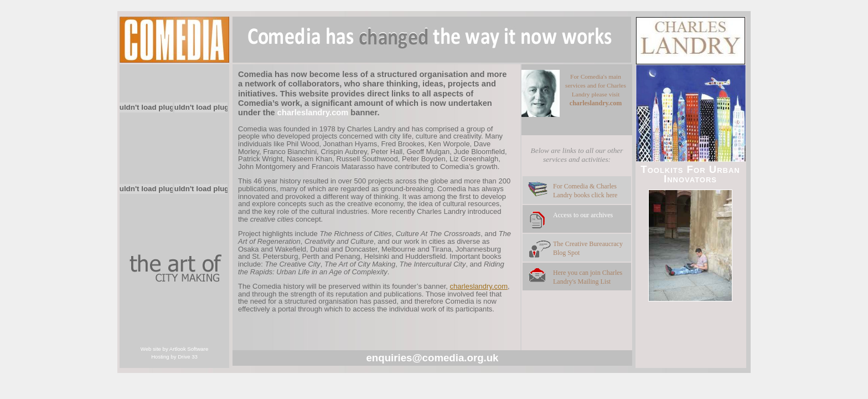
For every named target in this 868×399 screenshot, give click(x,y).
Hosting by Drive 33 (174, 357)
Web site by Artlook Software (174, 349)
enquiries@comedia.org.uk (432, 358)
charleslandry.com (479, 286)
